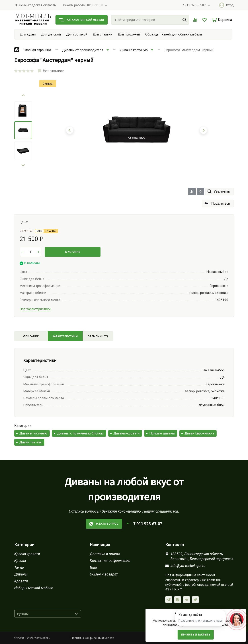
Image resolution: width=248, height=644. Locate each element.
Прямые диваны (162, 433)
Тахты (19, 568)
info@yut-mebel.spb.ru (188, 566)
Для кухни (28, 34)
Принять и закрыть (196, 635)
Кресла (20, 561)
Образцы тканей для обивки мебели (174, 34)
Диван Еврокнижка (199, 433)
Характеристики (65, 336)
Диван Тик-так (31, 442)
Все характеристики (35, 309)
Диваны (21, 574)
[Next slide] (23, 165)
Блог (94, 568)
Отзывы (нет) (98, 336)
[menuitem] (23, 110)
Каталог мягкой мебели (82, 20)
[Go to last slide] (23, 96)
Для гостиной (77, 34)
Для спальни (102, 34)
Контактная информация (110, 561)
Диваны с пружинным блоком (80, 433)
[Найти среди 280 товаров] (150, 20)
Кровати (21, 581)
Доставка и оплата (105, 554)
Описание (31, 336)
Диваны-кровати (126, 433)
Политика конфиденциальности (92, 638)
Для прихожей (129, 34)
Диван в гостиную (33, 433)
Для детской (51, 34)
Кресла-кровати (27, 554)
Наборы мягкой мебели (34, 588)
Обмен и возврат (104, 574)
